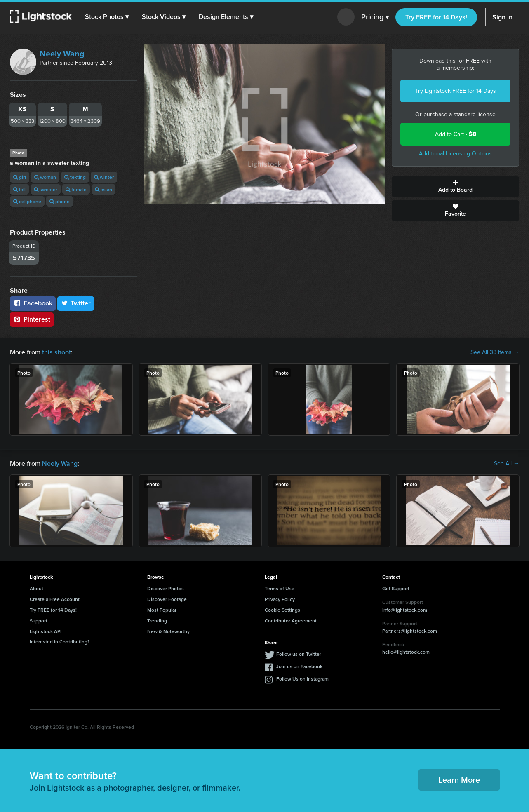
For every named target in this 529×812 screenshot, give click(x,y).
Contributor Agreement (291, 621)
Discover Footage (167, 599)
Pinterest (32, 319)
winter (104, 177)
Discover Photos (166, 588)
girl (20, 177)
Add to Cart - (456, 134)
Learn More (459, 780)
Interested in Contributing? (60, 642)
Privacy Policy (280, 599)
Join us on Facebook (299, 666)
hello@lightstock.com (406, 652)
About (36, 588)
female (76, 189)
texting (75, 177)
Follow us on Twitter (299, 654)
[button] (107, 17)
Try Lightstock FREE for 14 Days (456, 91)
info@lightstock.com (405, 610)
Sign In (502, 17)
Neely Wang (62, 54)
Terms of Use (280, 588)
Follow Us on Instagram (302, 679)
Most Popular (162, 610)
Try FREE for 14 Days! (436, 17)
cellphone (27, 201)
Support (39, 621)
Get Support (396, 588)
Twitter (76, 303)
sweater (46, 189)
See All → (507, 464)
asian (103, 189)
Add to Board (455, 187)
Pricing (375, 17)
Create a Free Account (55, 599)
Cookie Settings (282, 610)
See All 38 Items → (495, 352)
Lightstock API (46, 631)
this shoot (56, 352)
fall (19, 189)
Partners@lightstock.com (410, 631)
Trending (157, 621)
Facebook (33, 303)
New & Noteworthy (168, 631)
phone (60, 201)
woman (45, 177)
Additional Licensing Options (455, 154)
